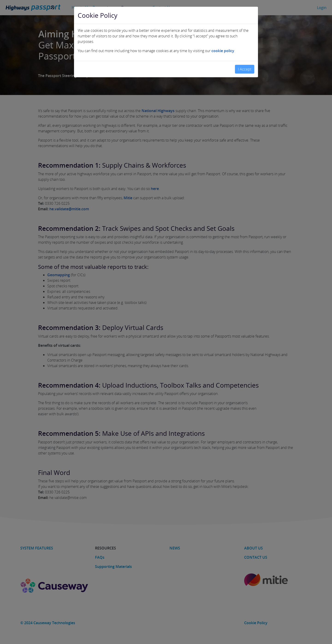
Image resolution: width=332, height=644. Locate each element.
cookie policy (223, 49)
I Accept (245, 67)
